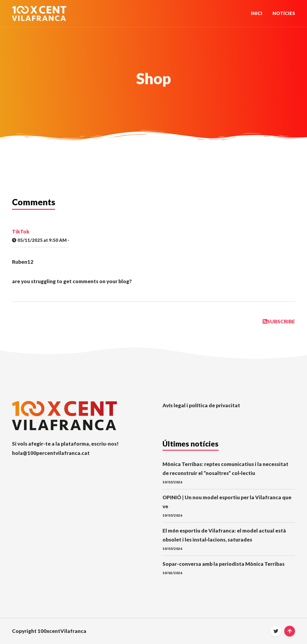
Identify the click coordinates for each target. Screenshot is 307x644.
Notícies (284, 13)
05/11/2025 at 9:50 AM (39, 240)
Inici (257, 13)
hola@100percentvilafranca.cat (51, 453)
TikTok (21, 231)
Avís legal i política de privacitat (201, 405)
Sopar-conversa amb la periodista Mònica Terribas (224, 564)
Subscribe (279, 321)
